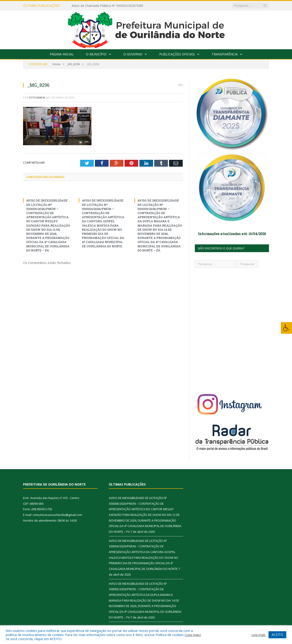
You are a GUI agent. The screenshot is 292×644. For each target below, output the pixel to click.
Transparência (225, 54)
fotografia (37, 97)
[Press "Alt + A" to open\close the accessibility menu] (286, 328)
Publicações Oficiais (177, 54)
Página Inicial (62, 54)
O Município (96, 54)
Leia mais (193, 635)
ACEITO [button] (277, 635)
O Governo (133, 54)
